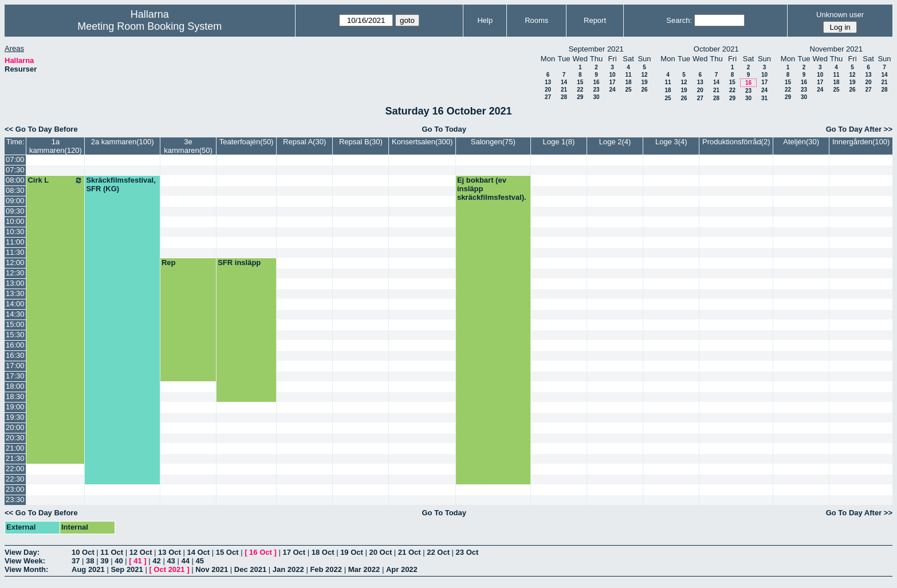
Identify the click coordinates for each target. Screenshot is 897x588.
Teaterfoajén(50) (247, 142)
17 (612, 82)
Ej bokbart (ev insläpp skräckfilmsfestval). (492, 189)
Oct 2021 (169, 569)
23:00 (15, 489)
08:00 (15, 180)
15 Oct (227, 552)
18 (628, 82)
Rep (169, 263)
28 (564, 97)
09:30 (15, 211)
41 (137, 561)
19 (644, 82)
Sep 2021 (127, 569)
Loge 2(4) (615, 142)
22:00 (15, 469)
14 (564, 82)
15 (580, 82)
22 (580, 90)
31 (764, 98)
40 (119, 561)
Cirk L (55, 180)
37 (76, 561)
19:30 (15, 417)
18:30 (15, 396)
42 (156, 561)
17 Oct (294, 552)
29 (580, 97)
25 (628, 90)
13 (548, 82)
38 (90, 561)
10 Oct (83, 552)
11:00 (15, 242)
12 (644, 75)
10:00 (15, 221)
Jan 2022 (288, 569)
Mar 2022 (364, 569)
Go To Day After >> (859, 129)
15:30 (15, 335)
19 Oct (352, 552)
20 (548, 90)
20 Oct (381, 552)
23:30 (15, 500)
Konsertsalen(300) (422, 142)
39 (104, 561)
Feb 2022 (326, 569)
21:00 (15, 448)
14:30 (15, 314)
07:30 (15, 170)
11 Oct (112, 552)
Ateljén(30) (801, 142)
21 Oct (410, 552)
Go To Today (444, 129)
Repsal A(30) (304, 142)
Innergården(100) (861, 142)
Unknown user (840, 15)
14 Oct (198, 552)
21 (564, 90)
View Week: (25, 561)
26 (644, 90)
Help (485, 20)
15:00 (15, 324)
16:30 (15, 355)
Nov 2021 (212, 569)
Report (595, 20)
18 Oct (323, 552)
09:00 (15, 201)
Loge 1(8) (559, 142)
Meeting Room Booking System (149, 26)
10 (612, 75)
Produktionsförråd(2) (736, 142)
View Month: (26, 569)
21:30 (15, 458)
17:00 (15, 366)
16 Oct (261, 552)
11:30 (15, 252)
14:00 (15, 304)
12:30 (15, 273)
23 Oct (467, 552)
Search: (679, 20)
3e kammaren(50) (188, 146)
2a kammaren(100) (123, 142)
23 (596, 90)
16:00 (15, 345)
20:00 (15, 427)
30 (596, 97)
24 (612, 90)
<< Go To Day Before (41, 129)
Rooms (536, 20)
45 (200, 561)
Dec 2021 (250, 569)
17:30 (15, 376)
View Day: (22, 552)
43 (171, 561)
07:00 (15, 159)
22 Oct (438, 552)
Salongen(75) (493, 142)
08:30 (15, 190)
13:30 (15, 293)
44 (185, 561)
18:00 (15, 386)
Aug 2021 (88, 569)
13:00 (15, 283)
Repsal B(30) (361, 142)
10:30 (15, 232)
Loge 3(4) (671, 142)
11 (628, 75)
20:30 (15, 438)
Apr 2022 (402, 569)
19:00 (15, 407)
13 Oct (170, 552)
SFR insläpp (239, 263)
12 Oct (141, 552)
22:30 (15, 479)
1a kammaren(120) (56, 146)
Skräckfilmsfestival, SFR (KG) (121, 184)
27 (548, 97)
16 (596, 82)
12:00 (15, 263)
